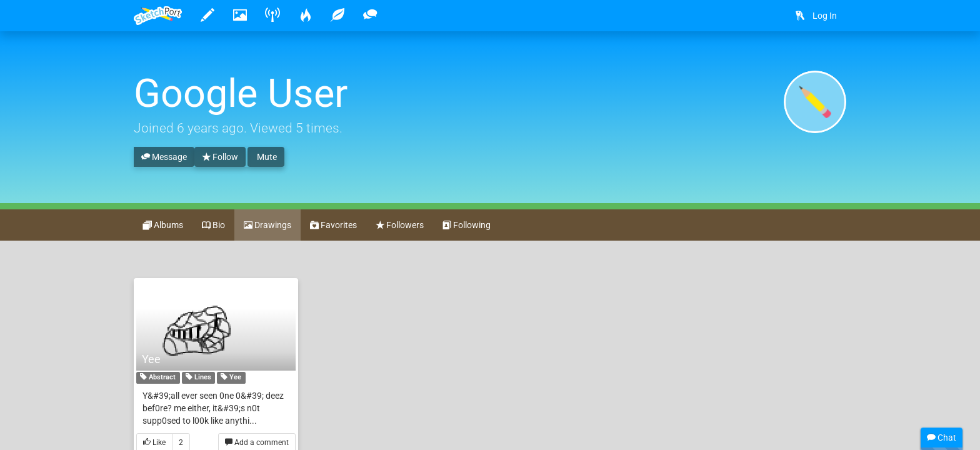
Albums (163, 226)
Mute (266, 157)
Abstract (158, 378)
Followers (400, 226)
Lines (198, 378)
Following (467, 226)
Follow (220, 157)
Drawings (267, 226)
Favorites (333, 226)
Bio (213, 226)
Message (164, 157)
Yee (151, 359)
